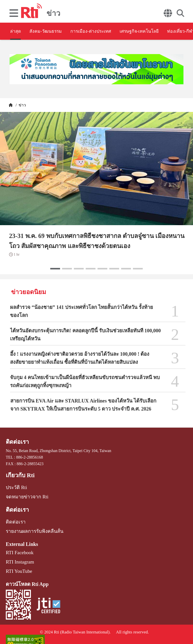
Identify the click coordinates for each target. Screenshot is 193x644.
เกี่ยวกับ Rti (18, 474)
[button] (55, 269)
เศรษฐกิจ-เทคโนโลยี (165, 32)
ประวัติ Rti (15, 485)
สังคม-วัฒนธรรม (53, 32)
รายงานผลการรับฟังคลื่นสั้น (30, 525)
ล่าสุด (16, 32)
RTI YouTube (17, 562)
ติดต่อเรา (16, 441)
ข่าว (22, 105)
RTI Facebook (17, 545)
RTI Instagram (17, 553)
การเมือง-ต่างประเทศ (107, 32)
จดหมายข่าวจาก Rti (23, 493)
